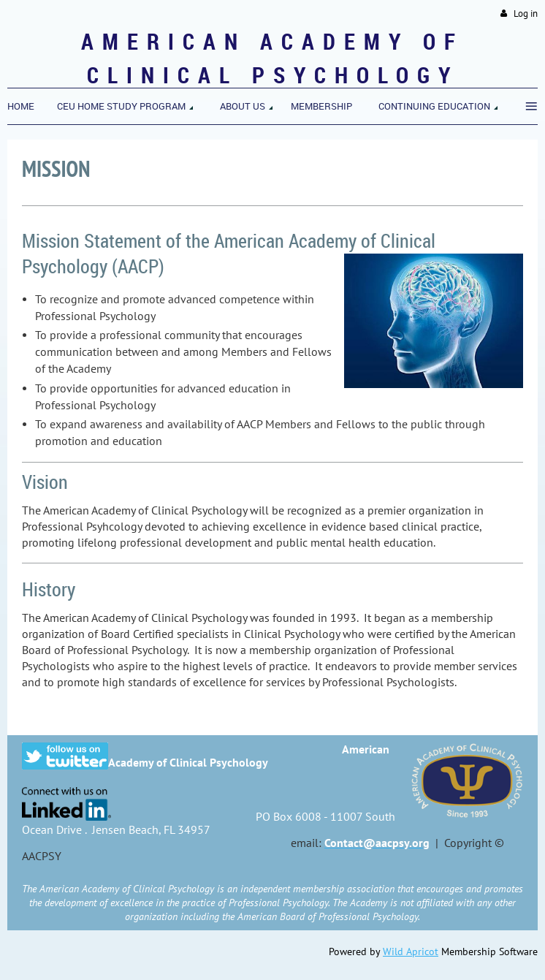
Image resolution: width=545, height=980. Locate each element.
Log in (526, 14)
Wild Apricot (411, 951)
